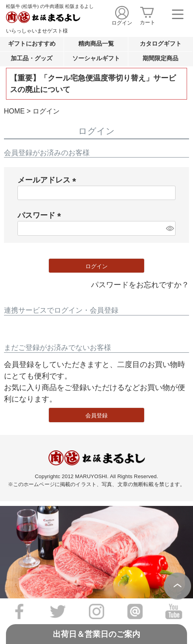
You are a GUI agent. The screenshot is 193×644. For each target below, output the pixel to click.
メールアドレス (49, 180)
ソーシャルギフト (96, 58)
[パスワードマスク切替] (170, 228)
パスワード (41, 215)
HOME (14, 111)
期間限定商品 (160, 58)
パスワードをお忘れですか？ (140, 285)
